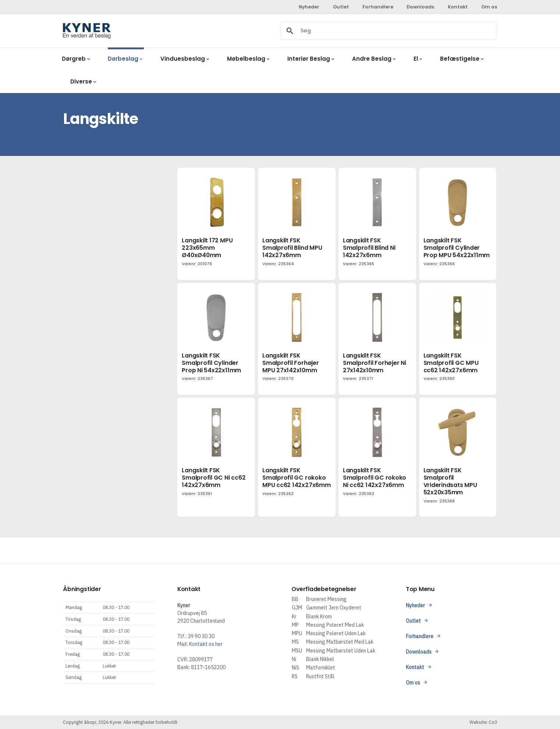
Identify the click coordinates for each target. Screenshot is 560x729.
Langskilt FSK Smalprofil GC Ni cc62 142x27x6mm (214, 478)
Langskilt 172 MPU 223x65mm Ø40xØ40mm (207, 248)
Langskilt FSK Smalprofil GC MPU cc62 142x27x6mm (451, 363)
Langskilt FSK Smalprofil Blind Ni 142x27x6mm (369, 248)
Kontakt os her (206, 644)
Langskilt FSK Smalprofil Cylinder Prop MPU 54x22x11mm (457, 248)
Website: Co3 (483, 722)
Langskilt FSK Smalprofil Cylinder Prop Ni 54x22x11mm (211, 363)
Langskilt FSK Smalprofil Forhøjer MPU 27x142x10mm (291, 363)
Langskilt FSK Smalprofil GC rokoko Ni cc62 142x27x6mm (375, 478)
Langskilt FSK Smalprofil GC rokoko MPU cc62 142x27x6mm (297, 478)
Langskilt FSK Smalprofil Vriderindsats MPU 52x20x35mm (450, 481)
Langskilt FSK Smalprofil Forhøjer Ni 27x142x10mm (375, 363)
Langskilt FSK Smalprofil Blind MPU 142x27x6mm (292, 248)
